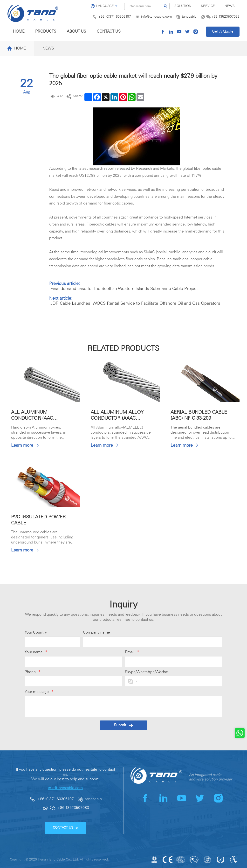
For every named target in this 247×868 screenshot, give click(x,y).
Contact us (109, 32)
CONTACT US (65, 828)
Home (19, 32)
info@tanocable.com (156, 17)
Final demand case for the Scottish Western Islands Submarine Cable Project (124, 289)
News (230, 6)
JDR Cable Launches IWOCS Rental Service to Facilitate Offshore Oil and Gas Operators (135, 303)
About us (76, 32)
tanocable (189, 17)
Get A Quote (223, 32)
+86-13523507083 (226, 17)
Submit (123, 725)
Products (46, 32)
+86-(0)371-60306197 (115, 17)
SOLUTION (183, 6)
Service (208, 6)
